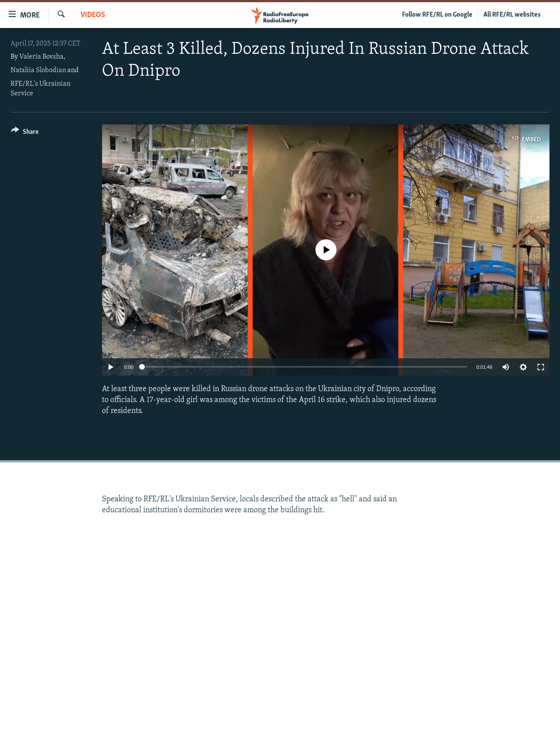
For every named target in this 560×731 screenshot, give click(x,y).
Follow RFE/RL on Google (437, 15)
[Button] (25, 133)
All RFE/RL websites (512, 15)
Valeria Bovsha (41, 57)
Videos (93, 15)
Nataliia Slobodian (38, 70)
